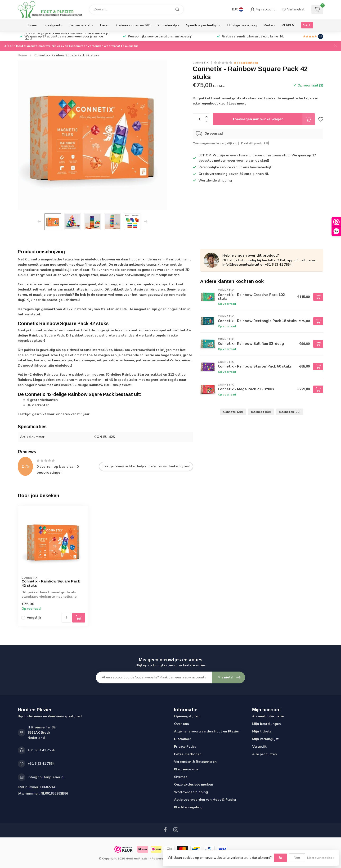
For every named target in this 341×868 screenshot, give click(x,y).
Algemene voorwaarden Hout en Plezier (207, 731)
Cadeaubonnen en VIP (133, 25)
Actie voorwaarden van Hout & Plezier (205, 800)
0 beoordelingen (246, 63)
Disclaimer (183, 739)
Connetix (201, 63)
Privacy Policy (185, 747)
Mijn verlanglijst (265, 739)
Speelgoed (52, 25)
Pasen (105, 25)
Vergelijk (34, 618)
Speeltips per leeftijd (202, 25)
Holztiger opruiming (242, 25)
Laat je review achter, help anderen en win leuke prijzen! (146, 466)
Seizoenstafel (80, 25)
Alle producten (265, 754)
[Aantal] (66, 618)
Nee (297, 858)
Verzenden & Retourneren (195, 762)
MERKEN (288, 25)
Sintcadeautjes (168, 25)
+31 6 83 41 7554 (278, 265)
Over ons (181, 724)
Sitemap (181, 777)
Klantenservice (186, 769)
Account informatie (268, 716)
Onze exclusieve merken (194, 784)
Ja (280, 858)
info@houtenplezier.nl (241, 265)
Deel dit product (255, 143)
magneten (290, 412)
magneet (261, 412)
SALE (307, 25)
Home (32, 25)
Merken (269, 25)
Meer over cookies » (321, 858)
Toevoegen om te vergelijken (214, 143)
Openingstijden (187, 716)
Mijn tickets (262, 731)
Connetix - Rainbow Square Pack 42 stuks (67, 55)
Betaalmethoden (188, 754)
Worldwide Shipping (191, 792)
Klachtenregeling (188, 807)
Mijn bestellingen (267, 724)
